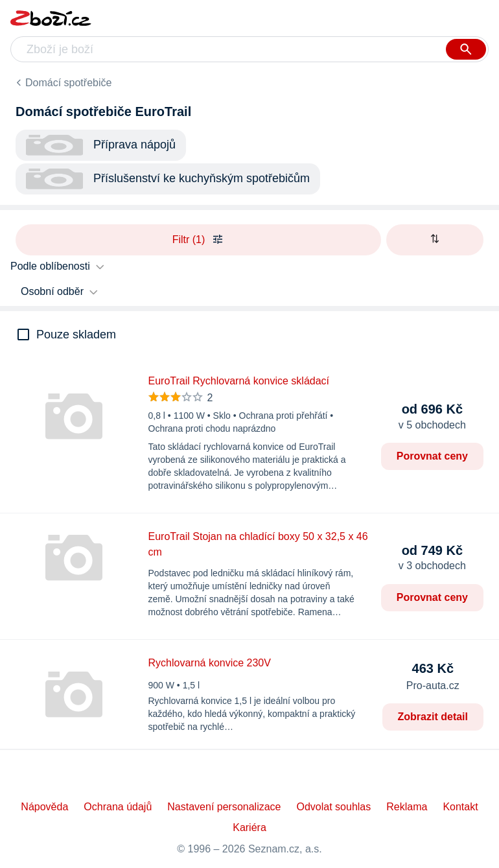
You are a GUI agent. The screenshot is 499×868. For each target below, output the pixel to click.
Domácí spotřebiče (68, 83)
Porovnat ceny (432, 456)
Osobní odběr (52, 291)
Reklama (407, 807)
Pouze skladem (76, 334)
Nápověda (44, 807)
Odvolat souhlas (334, 807)
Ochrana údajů (118, 807)
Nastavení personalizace (224, 807)
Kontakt (460, 807)
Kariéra (250, 827)
